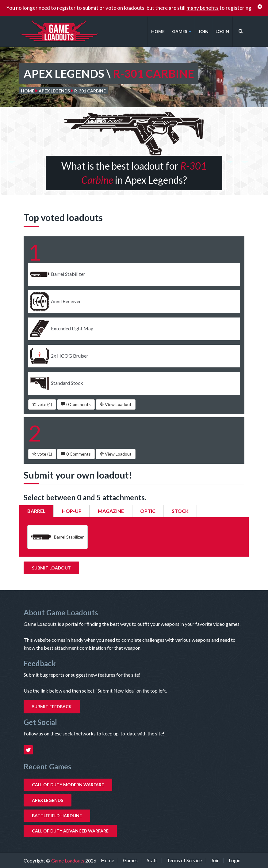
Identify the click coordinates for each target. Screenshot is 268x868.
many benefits (203, 8)
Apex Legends (54, 91)
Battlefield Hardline (57, 815)
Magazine (111, 511)
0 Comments (76, 404)
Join (203, 31)
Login (222, 31)
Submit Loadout (51, 568)
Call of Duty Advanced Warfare (70, 831)
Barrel (36, 511)
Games (182, 31)
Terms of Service (184, 860)
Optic (148, 511)
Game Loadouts (68, 860)
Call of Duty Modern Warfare (68, 785)
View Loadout (116, 404)
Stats (152, 860)
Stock (180, 511)
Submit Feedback (52, 706)
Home (158, 31)
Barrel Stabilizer (57, 537)
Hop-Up (72, 511)
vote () (42, 404)
